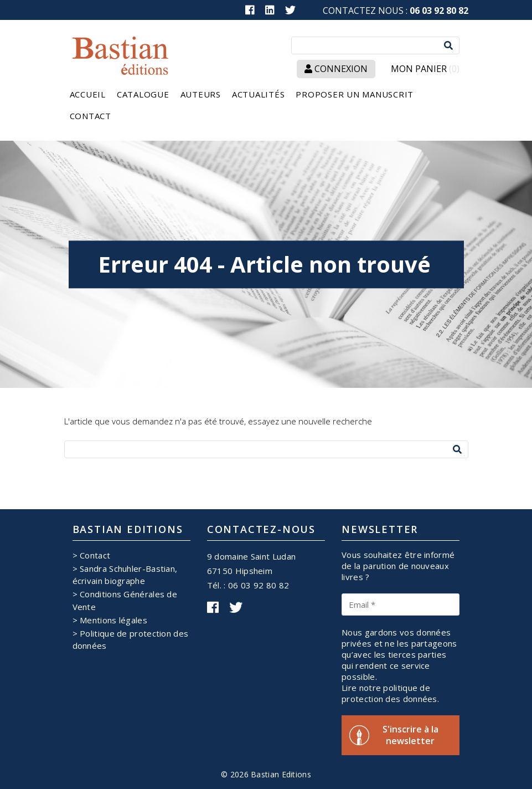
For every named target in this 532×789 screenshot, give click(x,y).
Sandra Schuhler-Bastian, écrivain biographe (125, 575)
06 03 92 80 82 (439, 11)
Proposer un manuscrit (355, 94)
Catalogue (143, 94)
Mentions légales (113, 620)
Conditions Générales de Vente (125, 600)
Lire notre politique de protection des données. (390, 693)
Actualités (259, 94)
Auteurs (201, 94)
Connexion (336, 69)
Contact (91, 116)
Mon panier (425, 69)
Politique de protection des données (131, 639)
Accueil (88, 94)
